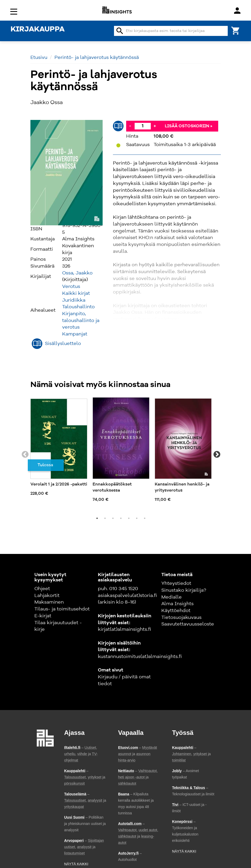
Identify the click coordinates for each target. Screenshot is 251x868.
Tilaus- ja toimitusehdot (62, 609)
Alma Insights (177, 604)
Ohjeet (42, 589)
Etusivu (39, 58)
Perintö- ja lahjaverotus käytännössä (97, 58)
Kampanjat (75, 334)
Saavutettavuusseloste (188, 624)
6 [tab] (137, 518)
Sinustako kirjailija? (184, 590)
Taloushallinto (78, 307)
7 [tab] (145, 518)
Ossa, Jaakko (77, 273)
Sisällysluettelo (63, 344)
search (120, 31)
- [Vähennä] (130, 126)
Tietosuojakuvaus (181, 618)
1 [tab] (97, 518)
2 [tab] (105, 518)
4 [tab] (121, 518)
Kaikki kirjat (76, 293)
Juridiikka (74, 300)
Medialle (172, 597)
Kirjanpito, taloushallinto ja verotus (81, 321)
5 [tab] (129, 518)
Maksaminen (49, 602)
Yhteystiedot (176, 584)
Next (217, 455)
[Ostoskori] (236, 30)
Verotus (71, 287)
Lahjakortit (47, 596)
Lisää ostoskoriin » (189, 126)
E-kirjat (43, 616)
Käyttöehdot (176, 611)
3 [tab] (113, 518)
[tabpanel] (59, 449)
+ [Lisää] (155, 126)
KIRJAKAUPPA (38, 30)
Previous (25, 455)
